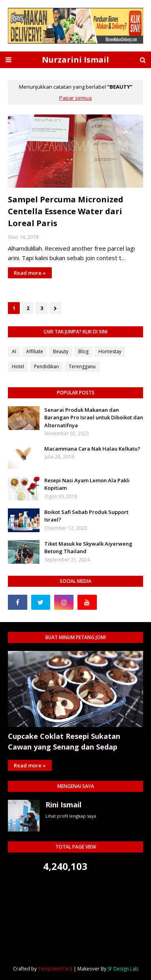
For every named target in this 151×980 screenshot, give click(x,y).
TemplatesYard (55, 969)
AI (14, 351)
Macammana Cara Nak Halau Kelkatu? (92, 449)
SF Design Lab (123, 969)
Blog (83, 351)
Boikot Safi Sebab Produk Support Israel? (86, 516)
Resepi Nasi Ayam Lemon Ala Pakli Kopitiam (87, 484)
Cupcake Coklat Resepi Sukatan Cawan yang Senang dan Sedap (64, 741)
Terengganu (82, 366)
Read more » (30, 273)
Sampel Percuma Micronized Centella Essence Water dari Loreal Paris (66, 211)
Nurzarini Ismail (75, 60)
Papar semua (75, 98)
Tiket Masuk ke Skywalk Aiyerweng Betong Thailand (88, 548)
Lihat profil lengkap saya (71, 816)
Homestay (110, 351)
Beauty (61, 351)
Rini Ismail (63, 805)
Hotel (18, 366)
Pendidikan (46, 366)
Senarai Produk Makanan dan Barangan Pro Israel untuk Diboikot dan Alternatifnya (94, 418)
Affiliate (35, 351)
